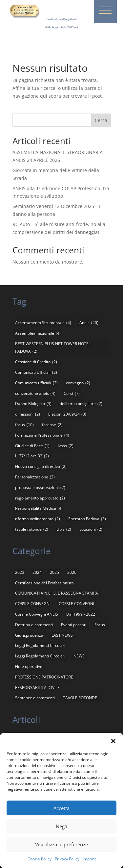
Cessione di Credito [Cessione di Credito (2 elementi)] (36, 362)
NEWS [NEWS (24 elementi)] (79, 656)
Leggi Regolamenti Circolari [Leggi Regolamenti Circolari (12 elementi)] (40, 645)
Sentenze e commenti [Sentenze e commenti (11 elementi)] (35, 698)
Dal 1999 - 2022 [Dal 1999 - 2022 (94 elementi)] (81, 614)
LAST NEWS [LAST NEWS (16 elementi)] (62, 635)
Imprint (89, 859)
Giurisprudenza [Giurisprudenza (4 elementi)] (29, 635)
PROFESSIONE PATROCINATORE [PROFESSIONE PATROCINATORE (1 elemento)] (44, 677)
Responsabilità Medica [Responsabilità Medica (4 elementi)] (39, 508)
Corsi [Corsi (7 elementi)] (72, 394)
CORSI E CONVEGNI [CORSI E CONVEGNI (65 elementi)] (33, 604)
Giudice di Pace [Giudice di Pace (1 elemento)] (32, 446)
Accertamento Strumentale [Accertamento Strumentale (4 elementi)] (43, 323)
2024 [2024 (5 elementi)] (37, 572)
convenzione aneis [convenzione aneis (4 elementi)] (35, 394)
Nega (61, 826)
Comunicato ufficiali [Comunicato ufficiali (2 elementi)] (36, 383)
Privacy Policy (67, 859)
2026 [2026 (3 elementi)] (72, 572)
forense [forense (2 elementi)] (52, 425)
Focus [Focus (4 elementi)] (100, 625)
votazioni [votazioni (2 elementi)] (91, 529)
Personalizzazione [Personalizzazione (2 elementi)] (35, 477)
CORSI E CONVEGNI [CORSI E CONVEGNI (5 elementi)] (76, 604)
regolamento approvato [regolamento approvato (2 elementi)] (40, 498)
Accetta (61, 808)
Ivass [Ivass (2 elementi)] (66, 446)
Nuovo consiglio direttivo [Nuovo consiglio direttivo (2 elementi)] (41, 467)
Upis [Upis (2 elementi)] (64, 529)
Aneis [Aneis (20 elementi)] (89, 323)
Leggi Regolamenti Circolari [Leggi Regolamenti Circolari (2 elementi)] (40, 656)
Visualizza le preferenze (61, 844)
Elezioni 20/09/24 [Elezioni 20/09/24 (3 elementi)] (67, 414)
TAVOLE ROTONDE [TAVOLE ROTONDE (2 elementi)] (80, 698)
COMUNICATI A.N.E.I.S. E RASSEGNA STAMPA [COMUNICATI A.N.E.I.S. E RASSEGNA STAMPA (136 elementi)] (57, 593)
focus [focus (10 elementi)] (24, 425)
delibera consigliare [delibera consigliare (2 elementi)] (81, 404)
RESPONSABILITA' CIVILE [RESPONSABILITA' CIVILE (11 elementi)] (37, 688)
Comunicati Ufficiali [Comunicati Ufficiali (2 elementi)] (36, 372)
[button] (113, 741)
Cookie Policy (40, 859)
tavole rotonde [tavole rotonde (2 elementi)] (32, 529)
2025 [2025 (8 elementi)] (54, 572)
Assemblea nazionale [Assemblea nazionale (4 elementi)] (38, 333)
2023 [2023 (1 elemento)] (20, 572)
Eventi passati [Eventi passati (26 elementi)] (74, 625)
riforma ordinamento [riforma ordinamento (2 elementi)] (38, 519)
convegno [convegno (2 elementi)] (78, 383)
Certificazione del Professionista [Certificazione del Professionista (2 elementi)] (44, 583)
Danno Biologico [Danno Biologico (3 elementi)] (33, 404)
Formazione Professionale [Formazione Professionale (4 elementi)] (42, 435)
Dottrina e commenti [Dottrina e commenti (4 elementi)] (34, 625)
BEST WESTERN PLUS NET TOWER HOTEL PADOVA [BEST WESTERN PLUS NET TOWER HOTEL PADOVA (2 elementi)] (53, 348)
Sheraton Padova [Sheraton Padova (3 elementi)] (87, 519)
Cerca (101, 120)
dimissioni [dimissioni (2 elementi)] (28, 414)
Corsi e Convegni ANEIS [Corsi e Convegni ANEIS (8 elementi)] (37, 614)
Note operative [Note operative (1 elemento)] (29, 666)
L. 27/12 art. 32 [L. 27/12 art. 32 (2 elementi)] (32, 456)
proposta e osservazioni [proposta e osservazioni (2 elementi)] (40, 488)
